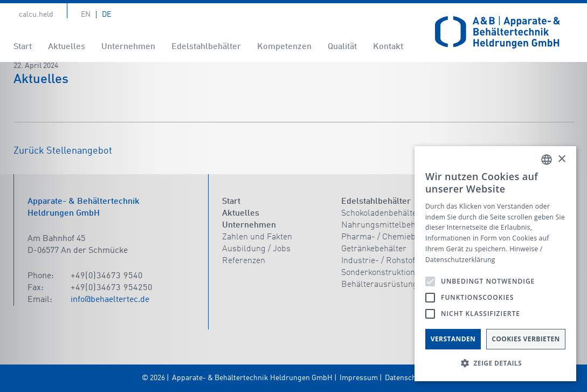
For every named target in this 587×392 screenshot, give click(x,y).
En (86, 15)
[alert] (495, 264)
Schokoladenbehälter (381, 214)
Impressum (359, 378)
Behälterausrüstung (379, 285)
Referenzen (244, 261)
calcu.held (36, 15)
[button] (495, 363)
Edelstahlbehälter (206, 47)
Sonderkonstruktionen (383, 273)
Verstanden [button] (453, 339)
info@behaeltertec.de (110, 300)
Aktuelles (67, 47)
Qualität (342, 47)
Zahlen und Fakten (257, 237)
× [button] (561, 159)
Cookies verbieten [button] (526, 339)
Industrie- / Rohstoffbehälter (395, 261)
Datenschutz (406, 378)
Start (23, 47)
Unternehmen (128, 47)
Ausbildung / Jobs (256, 249)
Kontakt (388, 47)
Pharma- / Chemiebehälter (392, 237)
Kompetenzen (284, 47)
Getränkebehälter (374, 249)
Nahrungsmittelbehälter (387, 225)
